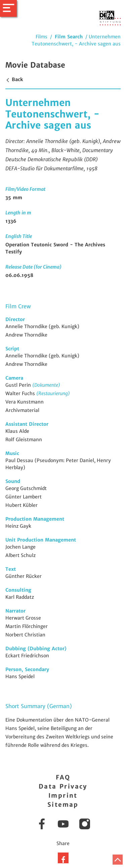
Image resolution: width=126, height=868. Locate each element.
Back (14, 79)
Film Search (69, 37)
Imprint (63, 795)
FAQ (63, 777)
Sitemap (63, 805)
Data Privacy (63, 786)
